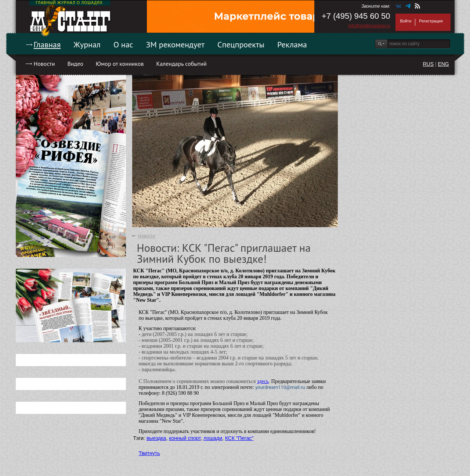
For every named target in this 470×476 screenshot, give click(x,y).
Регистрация (431, 21)
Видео (75, 64)
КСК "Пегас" (239, 438)
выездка (156, 438)
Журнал (87, 44)
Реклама (292, 44)
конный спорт (185, 438)
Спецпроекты (241, 44)
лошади (213, 438)
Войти (406, 21)
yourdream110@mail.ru (280, 387)
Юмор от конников (120, 64)
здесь (263, 381)
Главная (47, 44)
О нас (123, 44)
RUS (428, 64)
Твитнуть (149, 453)
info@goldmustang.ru (369, 26)
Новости (44, 64)
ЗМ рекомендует (176, 44)
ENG (443, 64)
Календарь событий (181, 64)
